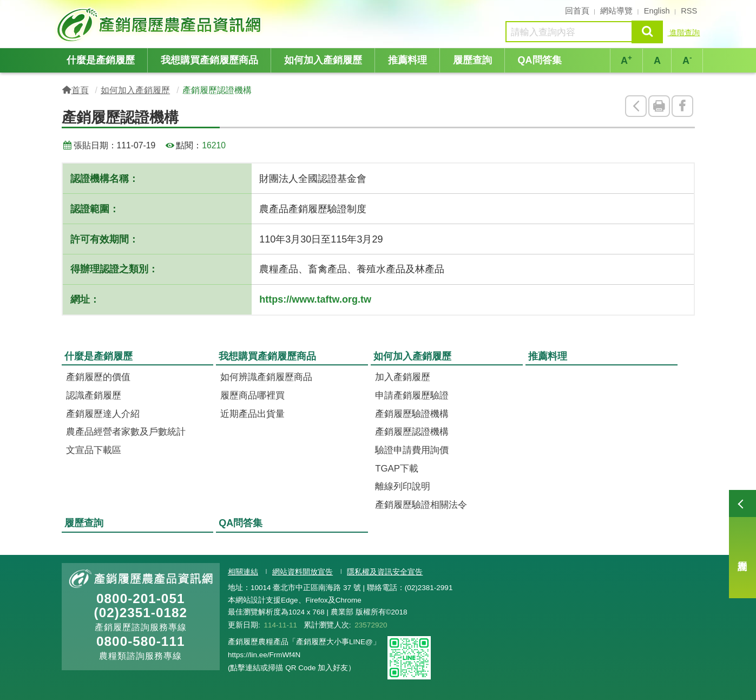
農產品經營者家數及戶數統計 (126, 432)
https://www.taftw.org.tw (315, 299)
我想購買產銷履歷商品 (209, 60)
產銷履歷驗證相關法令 (421, 505)
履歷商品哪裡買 (252, 395)
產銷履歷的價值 (98, 377)
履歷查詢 (742, 544)
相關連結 (243, 572)
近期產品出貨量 (252, 414)
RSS (689, 11)
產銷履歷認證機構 (412, 432)
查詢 (647, 32)
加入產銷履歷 (403, 377)
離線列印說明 (403, 486)
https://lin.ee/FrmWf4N (264, 655)
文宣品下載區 (94, 450)
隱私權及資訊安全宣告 (385, 572)
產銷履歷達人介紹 (103, 414)
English (657, 11)
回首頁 (577, 11)
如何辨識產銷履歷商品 (266, 377)
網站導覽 (616, 11)
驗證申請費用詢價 (412, 450)
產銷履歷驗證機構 (412, 414)
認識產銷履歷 (94, 395)
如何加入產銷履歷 (323, 60)
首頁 (80, 90)
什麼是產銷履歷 (101, 60)
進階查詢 (683, 32)
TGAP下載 (397, 469)
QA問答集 (540, 60)
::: (58, 10)
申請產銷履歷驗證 (412, 395)
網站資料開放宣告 (303, 572)
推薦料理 (407, 60)
